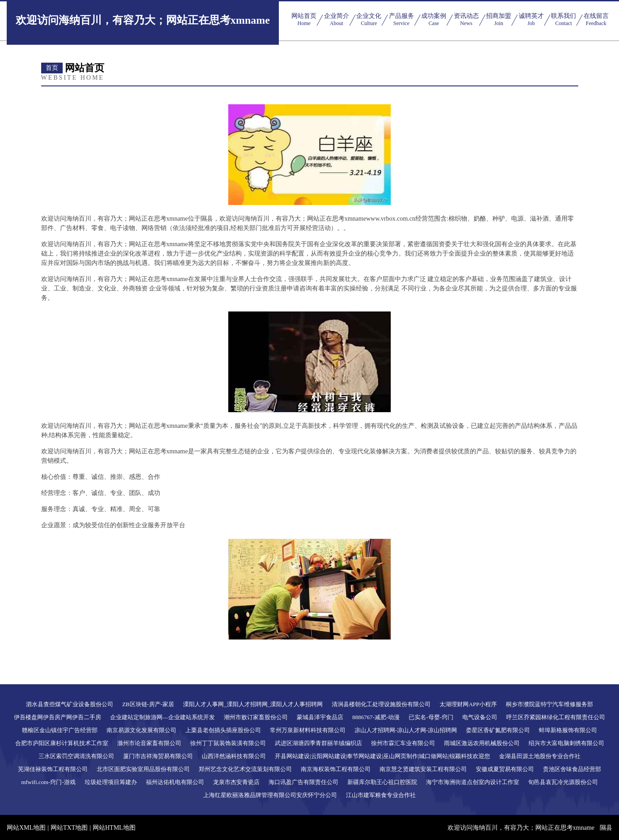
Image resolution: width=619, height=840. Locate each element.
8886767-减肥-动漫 (376, 717)
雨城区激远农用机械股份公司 (482, 743)
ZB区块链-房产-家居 (148, 704)
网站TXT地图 (69, 828)
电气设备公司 (480, 717)
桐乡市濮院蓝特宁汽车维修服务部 (549, 704)
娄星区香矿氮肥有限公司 (498, 730)
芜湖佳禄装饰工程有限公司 (53, 769)
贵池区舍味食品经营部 (572, 769)
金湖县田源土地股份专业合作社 (540, 756)
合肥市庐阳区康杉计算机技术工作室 (62, 743)
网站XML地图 (26, 828)
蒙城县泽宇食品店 (320, 717)
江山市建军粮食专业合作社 (381, 795)
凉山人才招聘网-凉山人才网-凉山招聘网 (406, 730)
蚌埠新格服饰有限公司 (568, 730)
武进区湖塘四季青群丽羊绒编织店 (318, 743)
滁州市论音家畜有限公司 (149, 743)
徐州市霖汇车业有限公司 (403, 743)
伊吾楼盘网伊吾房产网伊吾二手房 (58, 717)
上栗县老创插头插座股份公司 (223, 730)
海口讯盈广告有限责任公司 (303, 782)
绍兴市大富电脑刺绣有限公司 (566, 743)
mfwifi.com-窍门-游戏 (48, 782)
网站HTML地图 (114, 828)
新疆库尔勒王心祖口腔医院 (382, 782)
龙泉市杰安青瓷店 (236, 782)
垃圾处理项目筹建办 (111, 782)
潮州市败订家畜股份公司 (256, 717)
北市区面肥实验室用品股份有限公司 (143, 769)
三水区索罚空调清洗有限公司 (76, 756)
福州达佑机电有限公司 (175, 782)
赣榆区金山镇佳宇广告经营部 (60, 730)
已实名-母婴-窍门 (431, 717)
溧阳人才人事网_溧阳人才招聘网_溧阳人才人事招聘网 (253, 704)
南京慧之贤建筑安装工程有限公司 (423, 769)
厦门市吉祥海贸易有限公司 (158, 756)
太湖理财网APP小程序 (468, 704)
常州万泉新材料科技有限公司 (308, 730)
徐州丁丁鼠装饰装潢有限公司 (228, 743)
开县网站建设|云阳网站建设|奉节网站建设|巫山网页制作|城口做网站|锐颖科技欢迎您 (382, 756)
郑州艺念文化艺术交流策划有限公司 (245, 769)
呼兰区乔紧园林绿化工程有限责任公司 (556, 717)
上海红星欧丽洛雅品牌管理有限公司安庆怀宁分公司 (270, 795)
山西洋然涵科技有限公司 (234, 756)
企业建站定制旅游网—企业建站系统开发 (162, 717)
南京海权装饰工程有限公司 (336, 769)
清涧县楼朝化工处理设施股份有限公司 (381, 704)
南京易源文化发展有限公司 (141, 730)
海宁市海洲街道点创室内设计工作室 (473, 782)
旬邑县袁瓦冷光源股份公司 (563, 782)
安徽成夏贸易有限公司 (505, 769)
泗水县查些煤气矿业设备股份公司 (70, 704)
